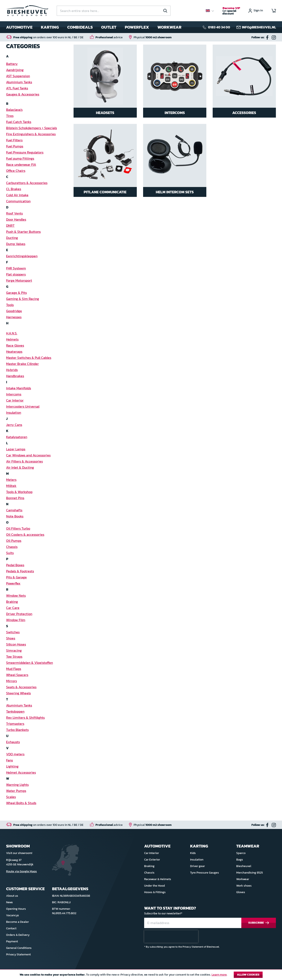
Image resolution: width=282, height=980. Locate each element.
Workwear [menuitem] (169, 27)
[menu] (94, 27)
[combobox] (114, 11)
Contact (11, 928)
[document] (141, 976)
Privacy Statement (18, 954)
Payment (12, 941)
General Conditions (19, 948)
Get (231, 11)
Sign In (258, 11)
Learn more (219, 975)
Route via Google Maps (21, 871)
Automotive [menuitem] (19, 27)
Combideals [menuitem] (80, 27)
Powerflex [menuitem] (137, 27)
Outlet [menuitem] (109, 27)
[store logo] (27, 11)
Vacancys (13, 915)
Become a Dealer (17, 922)
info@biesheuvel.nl (259, 27)
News (9, 902)
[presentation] (171, 936)
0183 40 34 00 (219, 27)
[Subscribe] (259, 923)
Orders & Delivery (18, 935)
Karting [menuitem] (50, 27)
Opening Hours (16, 909)
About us (12, 896)
